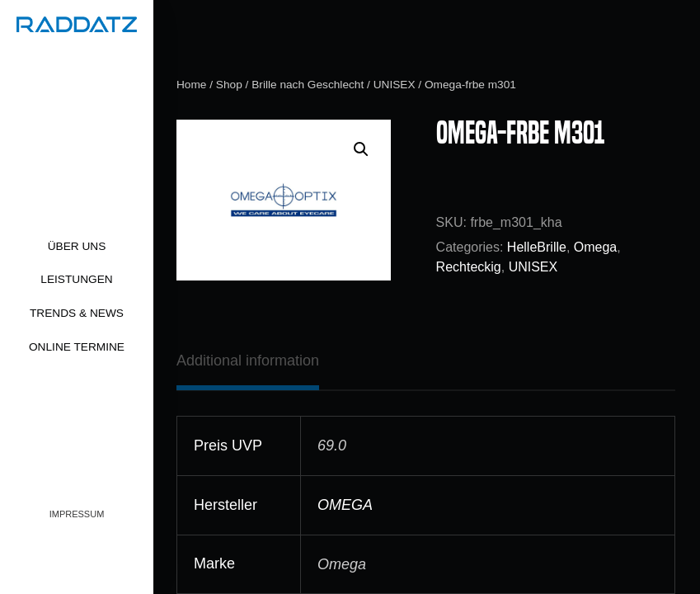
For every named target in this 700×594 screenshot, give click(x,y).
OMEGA (345, 505)
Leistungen (76, 279)
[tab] (248, 361)
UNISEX (395, 85)
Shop (229, 85)
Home (191, 85)
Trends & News (77, 313)
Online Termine (77, 347)
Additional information (248, 361)
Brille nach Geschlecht (308, 85)
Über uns (77, 246)
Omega (595, 247)
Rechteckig (469, 267)
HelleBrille (537, 247)
